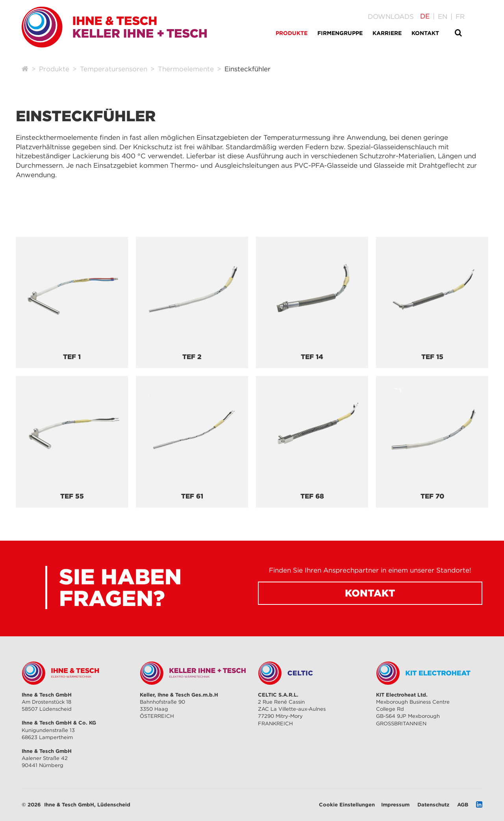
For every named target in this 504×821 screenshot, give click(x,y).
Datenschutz (433, 804)
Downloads (391, 17)
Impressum (395, 804)
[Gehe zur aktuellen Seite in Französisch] (460, 17)
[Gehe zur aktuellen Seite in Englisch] (443, 17)
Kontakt (370, 593)
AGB (463, 804)
